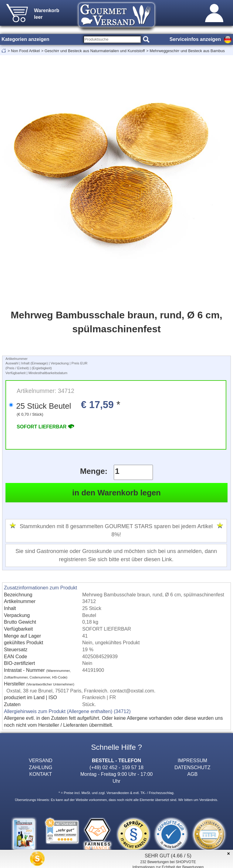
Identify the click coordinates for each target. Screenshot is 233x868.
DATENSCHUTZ (192, 767)
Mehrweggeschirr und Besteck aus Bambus (187, 51)
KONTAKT (41, 774)
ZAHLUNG (41, 767)
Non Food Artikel (25, 51)
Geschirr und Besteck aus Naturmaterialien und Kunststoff (95, 51)
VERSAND (41, 760)
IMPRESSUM (192, 760)
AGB (192, 774)
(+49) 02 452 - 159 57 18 (116, 767)
